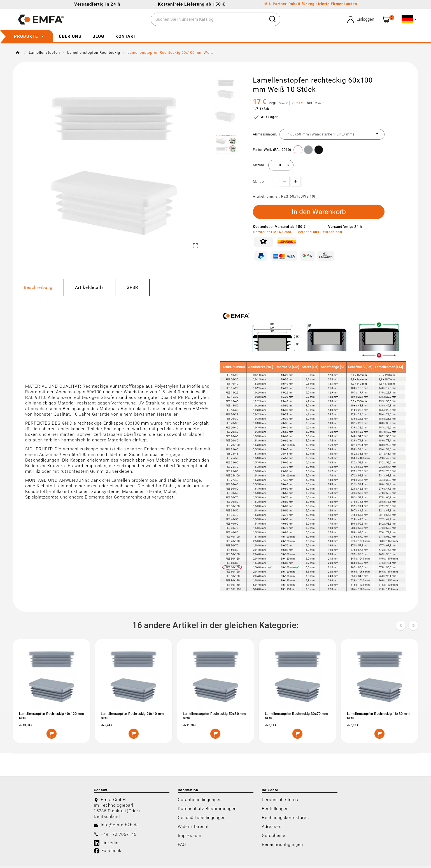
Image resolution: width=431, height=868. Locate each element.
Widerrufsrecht (193, 828)
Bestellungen (275, 810)
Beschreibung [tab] (38, 289)
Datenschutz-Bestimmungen (207, 810)
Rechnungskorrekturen (285, 819)
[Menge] (273, 181)
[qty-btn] (296, 181)
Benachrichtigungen (282, 846)
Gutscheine (274, 837)
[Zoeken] (208, 20)
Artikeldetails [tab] (89, 289)
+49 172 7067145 (119, 836)
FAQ (182, 846)
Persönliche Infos (280, 801)
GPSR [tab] (132, 289)
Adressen (272, 828)
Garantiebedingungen (200, 801)
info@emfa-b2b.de (120, 827)
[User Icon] (360, 19)
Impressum (190, 837)
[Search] (272, 19)
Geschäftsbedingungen (202, 819)
